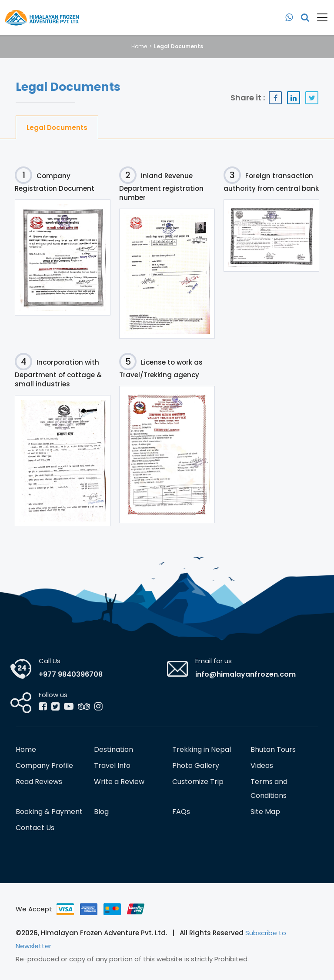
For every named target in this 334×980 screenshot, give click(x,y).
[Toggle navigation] (319, 17)
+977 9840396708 (71, 674)
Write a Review (119, 782)
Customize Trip (198, 782)
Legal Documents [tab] (57, 128)
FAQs (181, 812)
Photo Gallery (196, 766)
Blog (101, 812)
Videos (262, 766)
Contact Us (35, 828)
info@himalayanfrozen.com (245, 674)
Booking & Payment (49, 812)
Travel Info (112, 766)
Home (139, 46)
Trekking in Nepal (202, 749)
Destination (114, 749)
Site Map (265, 812)
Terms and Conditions (269, 789)
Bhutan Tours (273, 749)
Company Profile (44, 766)
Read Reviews (39, 782)
